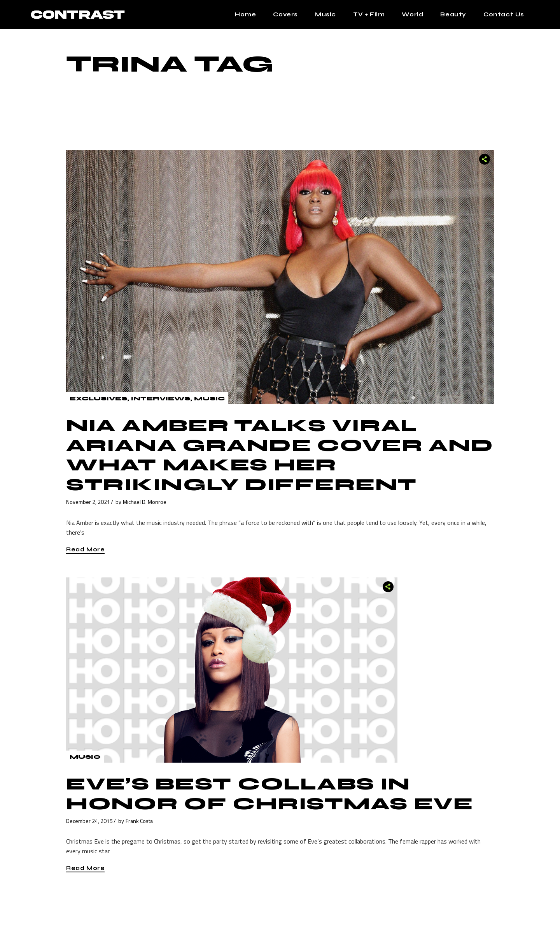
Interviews (161, 399)
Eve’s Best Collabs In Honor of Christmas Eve (270, 794)
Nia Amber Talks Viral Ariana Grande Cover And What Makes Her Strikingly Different (280, 455)
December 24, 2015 (89, 821)
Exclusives (98, 399)
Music (209, 399)
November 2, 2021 (88, 502)
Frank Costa (139, 821)
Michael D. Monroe (145, 502)
